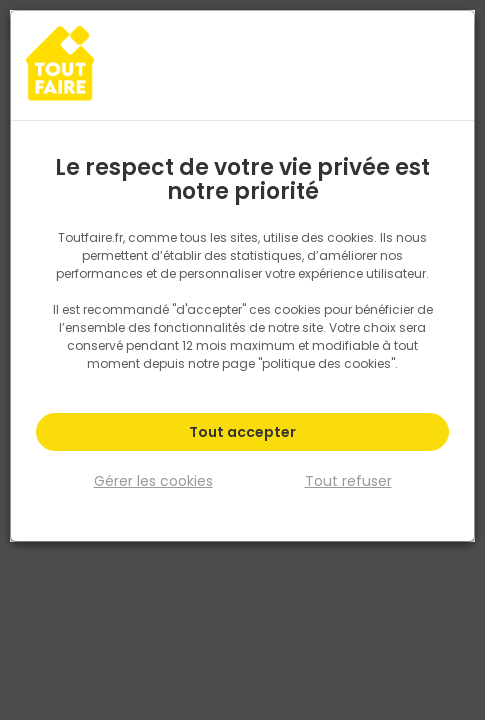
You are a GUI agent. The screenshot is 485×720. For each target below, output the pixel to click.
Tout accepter (242, 432)
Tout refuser (348, 480)
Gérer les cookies (153, 480)
